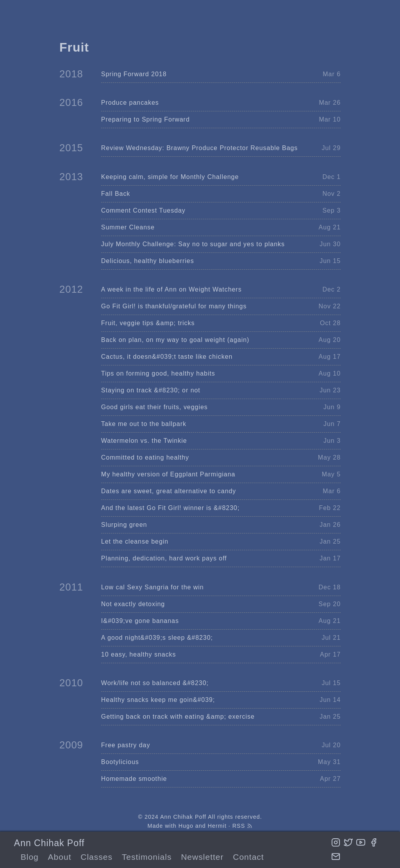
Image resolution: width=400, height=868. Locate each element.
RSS (243, 826)
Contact (248, 857)
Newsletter (202, 857)
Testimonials (147, 857)
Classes (96, 857)
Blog (30, 857)
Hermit (217, 826)
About (60, 857)
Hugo (186, 826)
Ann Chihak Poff (49, 843)
